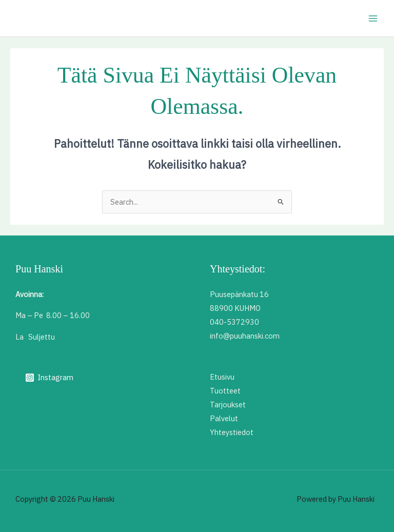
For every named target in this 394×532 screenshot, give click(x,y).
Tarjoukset (228, 405)
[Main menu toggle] (373, 18)
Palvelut (224, 418)
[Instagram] (49, 378)
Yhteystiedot (232, 432)
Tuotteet (225, 391)
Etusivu (222, 377)
